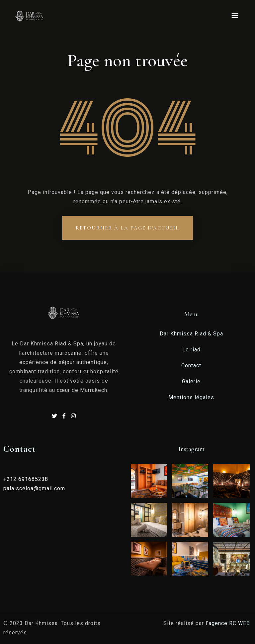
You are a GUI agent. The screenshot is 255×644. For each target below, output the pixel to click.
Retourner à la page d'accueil (127, 228)
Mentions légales (191, 397)
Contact (191, 366)
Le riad (191, 350)
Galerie (191, 381)
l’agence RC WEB (229, 623)
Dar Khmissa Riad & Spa (191, 334)
